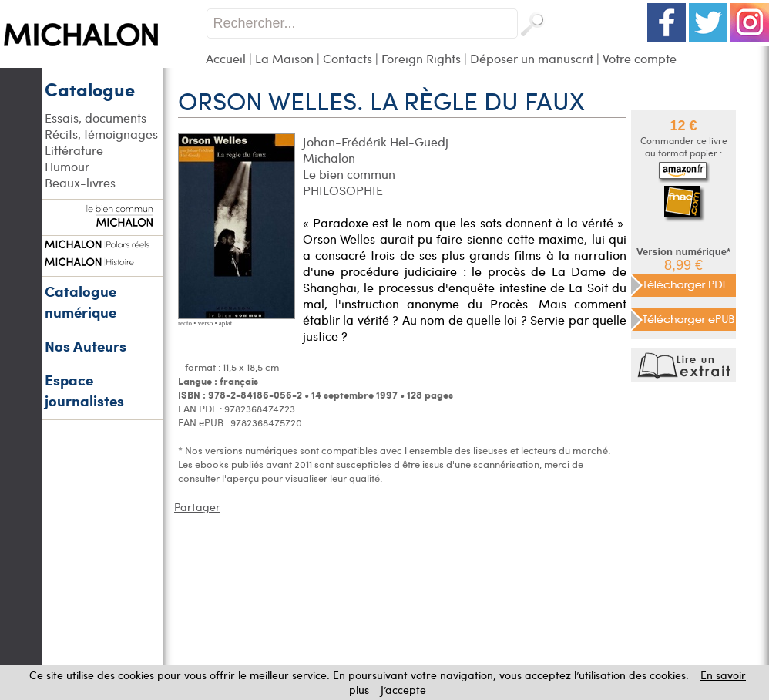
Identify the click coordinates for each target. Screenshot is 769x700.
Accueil (226, 58)
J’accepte (403, 690)
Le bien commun (349, 174)
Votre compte (640, 58)
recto (185, 323)
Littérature (74, 150)
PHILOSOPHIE (343, 190)
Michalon (329, 158)
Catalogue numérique (81, 301)
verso (206, 323)
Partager (197, 507)
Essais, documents (96, 118)
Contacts (348, 58)
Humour (67, 166)
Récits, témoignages (101, 134)
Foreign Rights (421, 58)
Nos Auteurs (86, 346)
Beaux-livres (80, 182)
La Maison (284, 58)
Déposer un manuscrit (532, 58)
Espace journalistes (84, 390)
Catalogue (90, 89)
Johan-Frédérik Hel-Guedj (376, 141)
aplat (226, 323)
